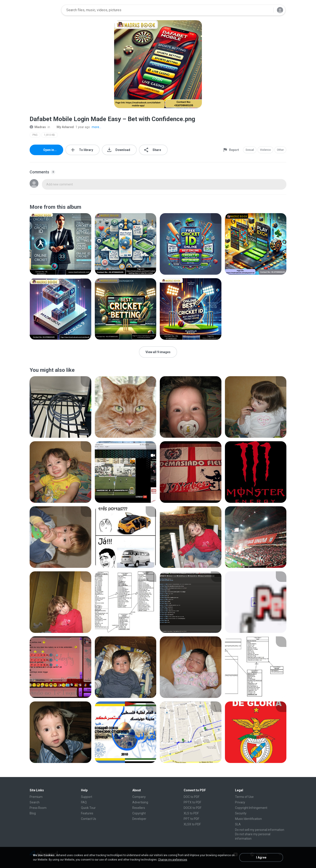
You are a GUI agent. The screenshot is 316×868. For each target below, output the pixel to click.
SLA (238, 824)
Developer (139, 819)
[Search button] (268, 10)
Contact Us (89, 819)
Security (241, 813)
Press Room (38, 808)
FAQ (84, 802)
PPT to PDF (191, 819)
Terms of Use (244, 797)
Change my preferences (173, 860)
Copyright (139, 813)
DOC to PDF (192, 797)
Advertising (140, 802)
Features (87, 813)
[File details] (60, 244)
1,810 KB (49, 135)
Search (35, 802)
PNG (35, 135)
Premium (36, 797)
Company (139, 797)
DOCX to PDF (193, 808)
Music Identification (248, 819)
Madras (38, 127)
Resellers (139, 808)
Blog (33, 813)
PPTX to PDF (192, 802)
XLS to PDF (191, 813)
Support (87, 797)
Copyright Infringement (251, 808)
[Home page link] (44, 10)
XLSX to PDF (192, 824)
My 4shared (63, 127)
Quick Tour (88, 808)
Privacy (240, 802)
